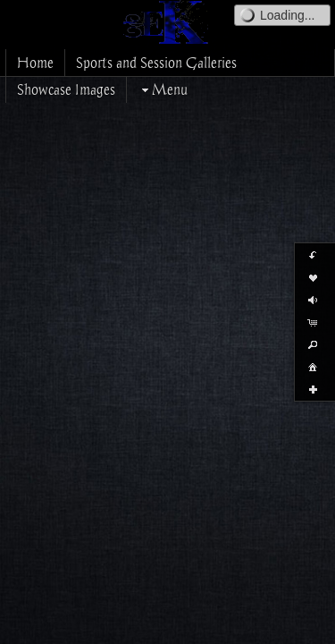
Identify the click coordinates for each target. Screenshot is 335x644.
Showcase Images (66, 89)
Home (35, 63)
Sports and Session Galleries (156, 63)
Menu (163, 89)
